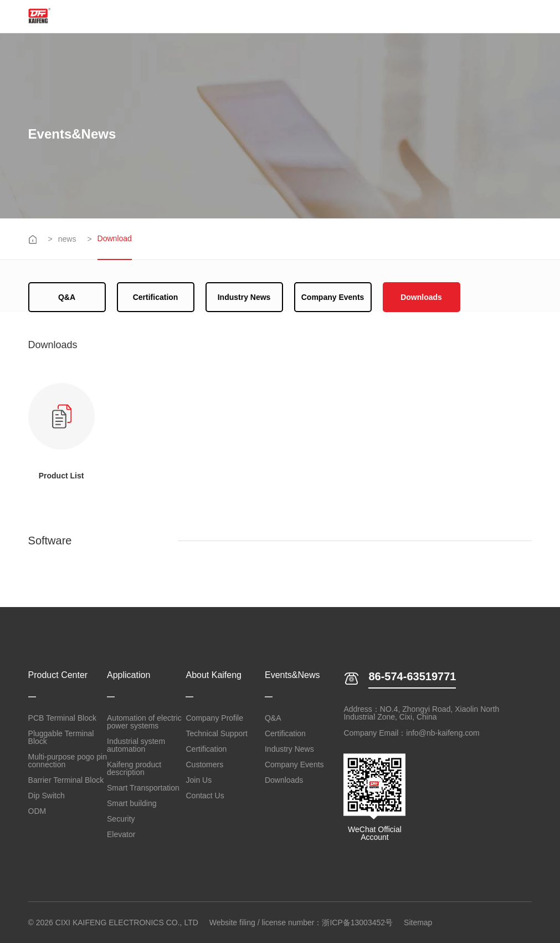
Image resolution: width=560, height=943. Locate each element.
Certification (156, 297)
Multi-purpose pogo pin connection (68, 761)
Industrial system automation (136, 745)
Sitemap (418, 922)
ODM (37, 811)
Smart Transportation (143, 788)
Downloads (422, 297)
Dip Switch (47, 796)
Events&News (292, 675)
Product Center (58, 675)
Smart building (132, 803)
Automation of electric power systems (144, 722)
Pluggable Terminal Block (61, 737)
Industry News (244, 297)
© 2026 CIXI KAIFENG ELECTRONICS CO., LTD (113, 922)
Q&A (67, 297)
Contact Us (205, 796)
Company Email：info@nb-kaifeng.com (411, 733)
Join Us (199, 780)
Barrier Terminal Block (66, 780)
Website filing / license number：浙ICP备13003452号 (301, 922)
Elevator (121, 834)
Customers (204, 764)
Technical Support (216, 733)
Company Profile (214, 718)
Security (121, 819)
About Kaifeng (214, 675)
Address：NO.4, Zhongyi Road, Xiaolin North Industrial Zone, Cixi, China (421, 713)
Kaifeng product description (134, 768)
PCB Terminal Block (62, 718)
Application (129, 675)
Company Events (333, 297)
